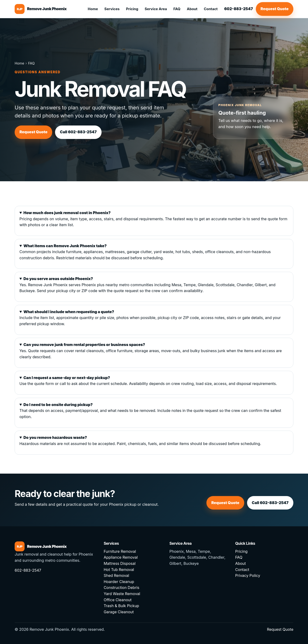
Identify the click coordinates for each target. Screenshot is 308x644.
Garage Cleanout (119, 612)
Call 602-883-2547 (78, 132)
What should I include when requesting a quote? (69, 312)
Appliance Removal (121, 557)
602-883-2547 (238, 9)
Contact (211, 9)
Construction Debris (122, 588)
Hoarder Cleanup (119, 582)
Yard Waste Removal (122, 594)
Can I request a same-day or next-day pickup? (67, 378)
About (192, 9)
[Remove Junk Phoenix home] (41, 9)
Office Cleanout (118, 600)
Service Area (156, 9)
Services (112, 9)
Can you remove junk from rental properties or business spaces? (84, 345)
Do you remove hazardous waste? (55, 437)
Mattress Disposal (120, 563)
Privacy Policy (248, 575)
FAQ (177, 9)
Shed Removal (116, 575)
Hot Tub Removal (119, 570)
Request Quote (275, 9)
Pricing (132, 9)
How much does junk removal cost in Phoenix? (67, 213)
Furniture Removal (120, 551)
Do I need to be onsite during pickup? (58, 405)
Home (93, 9)
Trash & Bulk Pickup (121, 606)
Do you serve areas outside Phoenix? (58, 279)
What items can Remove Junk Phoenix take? (65, 246)
